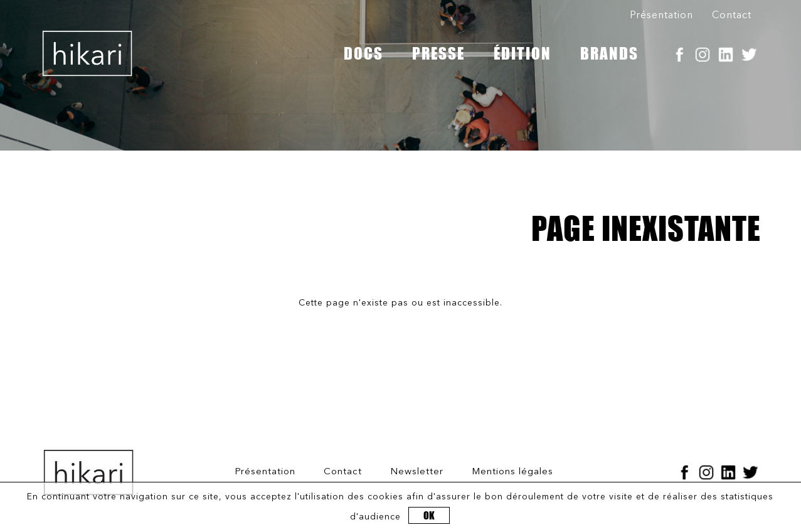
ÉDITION (523, 53)
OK (429, 515)
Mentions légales (512, 472)
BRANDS (609, 53)
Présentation (661, 16)
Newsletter (417, 472)
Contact (732, 16)
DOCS (363, 53)
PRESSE (438, 53)
